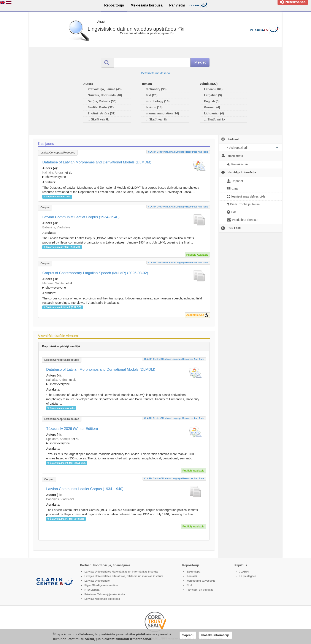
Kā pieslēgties (248, 576)
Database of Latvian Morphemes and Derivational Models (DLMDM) (97, 162)
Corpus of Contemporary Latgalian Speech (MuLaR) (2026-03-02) (95, 273)
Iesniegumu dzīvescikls (201, 581)
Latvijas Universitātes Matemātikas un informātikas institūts (121, 572)
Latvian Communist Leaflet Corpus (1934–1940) (81, 217)
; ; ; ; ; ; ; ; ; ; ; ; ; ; (124, 441)
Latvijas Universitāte (97, 581)
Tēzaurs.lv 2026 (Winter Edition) (72, 429)
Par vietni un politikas (200, 590)
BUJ (189, 585)
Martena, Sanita (53, 283)
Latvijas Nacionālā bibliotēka (102, 599)
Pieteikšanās (293, 2)
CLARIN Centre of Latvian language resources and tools (178, 152)
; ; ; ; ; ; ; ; (124, 285)
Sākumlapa (193, 572)
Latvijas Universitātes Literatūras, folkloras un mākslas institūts (124, 576)
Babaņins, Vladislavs (56, 227)
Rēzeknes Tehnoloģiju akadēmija (105, 594)
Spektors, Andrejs (58, 439)
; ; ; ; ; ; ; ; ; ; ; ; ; (124, 175)
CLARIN (244, 572)
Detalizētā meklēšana (155, 73)
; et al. (124, 175)
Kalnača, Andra (53, 172)
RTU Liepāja (92, 590)
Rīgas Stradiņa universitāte (101, 585)
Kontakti (192, 576)
